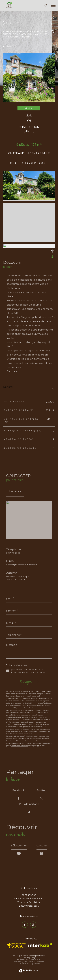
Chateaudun (25, 34)
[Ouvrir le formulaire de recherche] (46, 5)
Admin (32, 962)
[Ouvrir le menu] (53, 5)
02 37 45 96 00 (13, 553)
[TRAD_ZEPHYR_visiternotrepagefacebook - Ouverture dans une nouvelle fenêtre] (25, 925)
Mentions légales (20, 962)
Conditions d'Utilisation (20, 746)
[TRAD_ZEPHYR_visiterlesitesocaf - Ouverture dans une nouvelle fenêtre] (16, 945)
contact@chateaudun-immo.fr (22, 565)
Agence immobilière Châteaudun (21, 32)
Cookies (37, 964)
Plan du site (36, 960)
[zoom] (29, 199)
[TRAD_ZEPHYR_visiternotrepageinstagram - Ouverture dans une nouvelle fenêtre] (33, 925)
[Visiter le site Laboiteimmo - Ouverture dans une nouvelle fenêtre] (29, 969)
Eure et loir (10, 34)
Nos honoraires (22, 960)
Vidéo (29, 116)
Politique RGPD (25, 964)
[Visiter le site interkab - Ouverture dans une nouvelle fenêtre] (40, 945)
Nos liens (41, 962)
